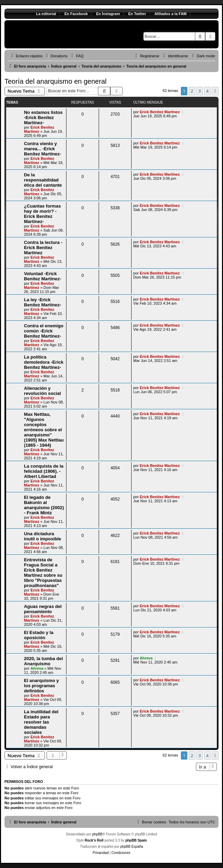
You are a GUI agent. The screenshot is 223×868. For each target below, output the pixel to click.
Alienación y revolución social (42, 391)
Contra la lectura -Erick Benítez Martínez (43, 248)
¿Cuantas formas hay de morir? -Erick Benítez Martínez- (42, 214)
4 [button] (207, 91)
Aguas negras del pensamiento (43, 609)
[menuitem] (56, 56)
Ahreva (37, 668)
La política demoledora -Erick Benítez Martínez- (44, 362)
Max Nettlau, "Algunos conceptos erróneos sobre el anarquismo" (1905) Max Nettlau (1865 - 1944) (44, 430)
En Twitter (137, 14)
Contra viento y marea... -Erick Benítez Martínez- (42, 149)
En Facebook (76, 14)
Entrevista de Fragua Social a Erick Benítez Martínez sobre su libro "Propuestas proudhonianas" (43, 573)
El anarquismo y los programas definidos (41, 686)
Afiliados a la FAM (171, 14)
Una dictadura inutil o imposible (42, 536)
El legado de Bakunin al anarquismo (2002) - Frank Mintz (44, 505)
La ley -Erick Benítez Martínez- (42, 302)
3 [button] (200, 91)
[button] (215, 91)
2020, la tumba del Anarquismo (44, 661)
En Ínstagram (108, 14)
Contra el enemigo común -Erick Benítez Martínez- (44, 331)
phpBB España (132, 847)
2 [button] (192, 91)
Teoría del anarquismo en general (55, 81)
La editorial (46, 14)
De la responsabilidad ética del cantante (43, 180)
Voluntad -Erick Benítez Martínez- (42, 276)
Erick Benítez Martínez (39, 129)
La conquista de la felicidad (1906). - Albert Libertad (44, 471)
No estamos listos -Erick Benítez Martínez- (43, 118)
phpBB (97, 834)
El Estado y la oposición (39, 635)
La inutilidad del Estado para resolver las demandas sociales (41, 722)
